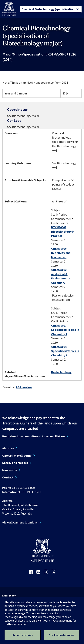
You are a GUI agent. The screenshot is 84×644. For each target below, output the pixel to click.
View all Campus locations (20, 522)
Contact (8, 477)
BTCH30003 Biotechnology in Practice (63, 231)
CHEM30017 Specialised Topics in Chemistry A (65, 330)
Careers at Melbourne (17, 455)
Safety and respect (15, 463)
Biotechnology (61, 372)
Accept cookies (23, 635)
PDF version (24, 387)
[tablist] (51, 9)
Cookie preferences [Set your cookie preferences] (61, 635)
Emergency (9, 596)
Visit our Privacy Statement (55, 621)
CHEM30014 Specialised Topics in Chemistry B (65, 351)
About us (8, 448)
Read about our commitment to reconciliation (34, 436)
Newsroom (10, 470)
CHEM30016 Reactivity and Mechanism (61, 253)
